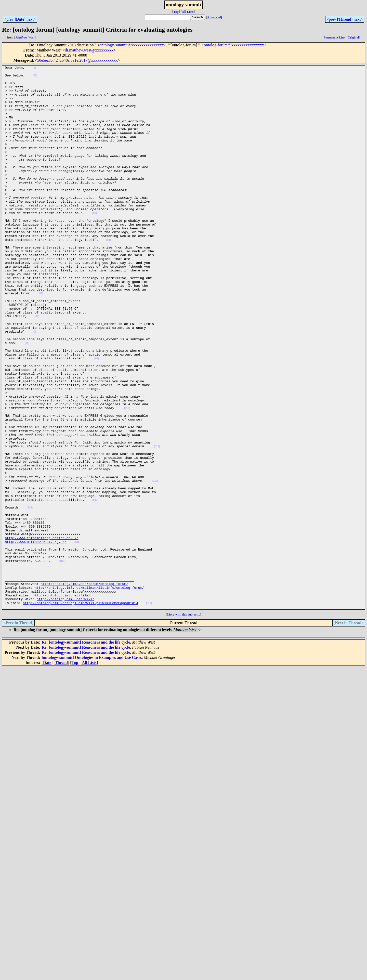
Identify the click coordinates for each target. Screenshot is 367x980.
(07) (35, 385)
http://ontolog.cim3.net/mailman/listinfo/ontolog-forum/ (89, 692)
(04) (109, 275)
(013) (95, 587)
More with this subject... (183, 723)
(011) (157, 523)
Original (353, 37)
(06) (37, 367)
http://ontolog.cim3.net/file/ (61, 701)
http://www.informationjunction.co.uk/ (42, 633)
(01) (35, 69)
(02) (35, 78)
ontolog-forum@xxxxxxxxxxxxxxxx (234, 45)
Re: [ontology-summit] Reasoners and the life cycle (86, 751)
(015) (77, 638)
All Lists (188, 12)
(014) (30, 596)
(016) (62, 661)
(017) (149, 711)
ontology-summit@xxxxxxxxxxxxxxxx (132, 45)
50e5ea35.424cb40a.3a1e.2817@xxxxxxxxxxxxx (77, 60)
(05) (41, 339)
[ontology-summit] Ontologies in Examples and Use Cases (92, 766)
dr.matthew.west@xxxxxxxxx (89, 50)
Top (176, 12)
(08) (27, 399)
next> (31, 19)
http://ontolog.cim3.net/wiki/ (65, 706)
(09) (97, 417)
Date (20, 19)
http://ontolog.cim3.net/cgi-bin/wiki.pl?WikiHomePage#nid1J (80, 711)
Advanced (214, 17)
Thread (345, 19)
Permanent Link (335, 37)
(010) (127, 477)
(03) (95, 243)
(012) (155, 564)
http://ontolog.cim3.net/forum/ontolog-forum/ (84, 688)
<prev (9, 19)
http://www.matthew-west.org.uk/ (36, 637)
